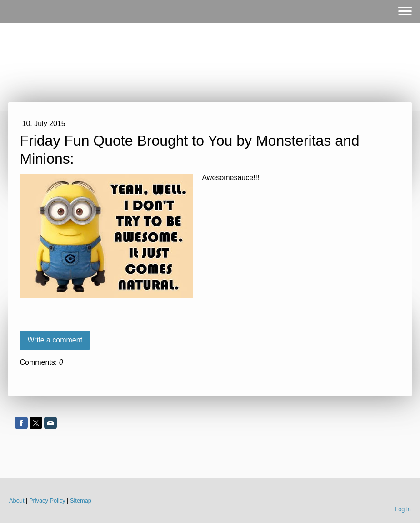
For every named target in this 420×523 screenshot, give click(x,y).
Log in (403, 509)
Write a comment (55, 340)
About (17, 500)
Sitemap (81, 500)
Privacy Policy (47, 500)
